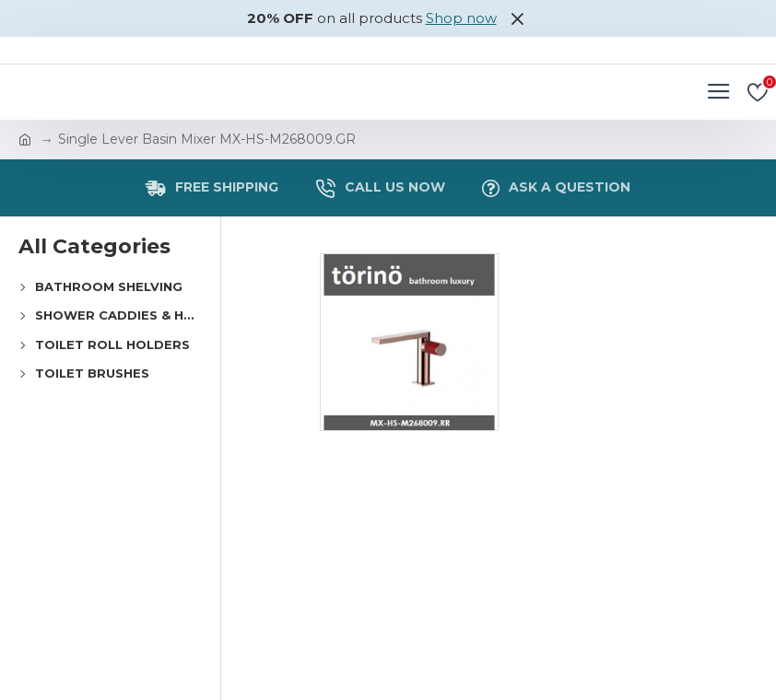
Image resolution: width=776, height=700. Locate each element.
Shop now (461, 18)
